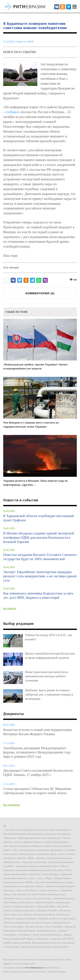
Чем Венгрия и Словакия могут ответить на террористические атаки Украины (40, 402)
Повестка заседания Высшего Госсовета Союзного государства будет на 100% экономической (40, 557)
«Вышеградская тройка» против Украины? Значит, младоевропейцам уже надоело (40, 344)
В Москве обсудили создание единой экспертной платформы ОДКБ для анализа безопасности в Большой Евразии (39, 538)
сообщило (12, 112)
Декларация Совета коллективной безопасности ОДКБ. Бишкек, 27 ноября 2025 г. (38, 773)
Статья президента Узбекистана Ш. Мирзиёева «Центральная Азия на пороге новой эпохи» (37, 791)
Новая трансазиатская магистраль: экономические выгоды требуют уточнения (47, 676)
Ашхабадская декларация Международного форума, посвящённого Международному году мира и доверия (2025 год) (37, 752)
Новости (21, 42)
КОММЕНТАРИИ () (40, 293)
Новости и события (20, 52)
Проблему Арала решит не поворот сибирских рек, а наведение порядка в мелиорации (49, 695)
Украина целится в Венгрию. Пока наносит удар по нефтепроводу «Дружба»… (40, 461)
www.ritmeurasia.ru (34, 967)
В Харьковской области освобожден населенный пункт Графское (38, 518)
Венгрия (14, 268)
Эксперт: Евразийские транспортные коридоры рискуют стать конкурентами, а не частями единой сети (40, 576)
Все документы (12, 805)
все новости (10, 608)
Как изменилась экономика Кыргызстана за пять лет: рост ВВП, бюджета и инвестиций (38, 595)
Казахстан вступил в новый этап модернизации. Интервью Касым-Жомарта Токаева (38, 732)
